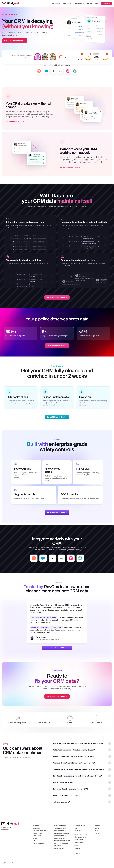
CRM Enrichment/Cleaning (41, 831)
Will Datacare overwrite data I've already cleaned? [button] (74, 750)
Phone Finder (37, 836)
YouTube (77, 853)
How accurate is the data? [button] (63, 782)
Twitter (77, 851)
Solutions (56, 4)
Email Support (79, 840)
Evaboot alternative (59, 848)
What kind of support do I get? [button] (65, 795)
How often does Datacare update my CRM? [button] (70, 789)
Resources (80, 4)
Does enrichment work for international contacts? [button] (74, 763)
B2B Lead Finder (37, 833)
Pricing (89, 4)
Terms (97, 833)
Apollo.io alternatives (60, 831)
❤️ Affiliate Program (80, 837)
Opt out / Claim (79, 842)
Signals (35, 838)
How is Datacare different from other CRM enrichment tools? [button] (78, 743)
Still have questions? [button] (61, 802)
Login (97, 4)
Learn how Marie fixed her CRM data (57, 648)
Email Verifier (37, 828)
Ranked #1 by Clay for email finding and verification (22, 57)
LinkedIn (77, 848)
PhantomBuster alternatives (62, 841)
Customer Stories (80, 826)
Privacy (97, 826)
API (34, 841)
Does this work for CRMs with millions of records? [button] (73, 756)
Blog (76, 828)
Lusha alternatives (59, 838)
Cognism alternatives (60, 836)
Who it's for (68, 4)
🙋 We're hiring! (5, 829)
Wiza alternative (58, 846)
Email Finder (36, 826)
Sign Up (107, 4)
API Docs (78, 831)
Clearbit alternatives (60, 826)
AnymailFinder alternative (61, 833)
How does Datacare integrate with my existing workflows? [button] (77, 776)
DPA (96, 831)
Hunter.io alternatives (60, 828)
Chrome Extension (38, 843)
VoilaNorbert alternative (61, 843)
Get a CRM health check (15, 41)
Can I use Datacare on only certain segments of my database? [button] (78, 769)
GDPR (97, 828)
